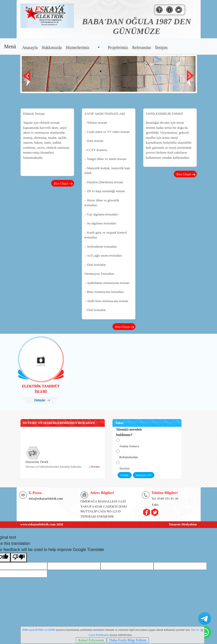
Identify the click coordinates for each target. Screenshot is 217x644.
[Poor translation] (19, 557)
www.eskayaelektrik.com (38, 524)
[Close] (202, 630)
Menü (10, 47)
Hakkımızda (52, 47)
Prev (27, 78)
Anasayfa (30, 47)
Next (191, 78)
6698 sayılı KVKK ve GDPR (39, 630)
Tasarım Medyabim (183, 524)
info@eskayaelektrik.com (46, 498)
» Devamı (94, 468)
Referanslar (142, 47)
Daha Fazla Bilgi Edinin (128, 640)
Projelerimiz (118, 47)
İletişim (161, 47)
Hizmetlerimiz (77, 47)
